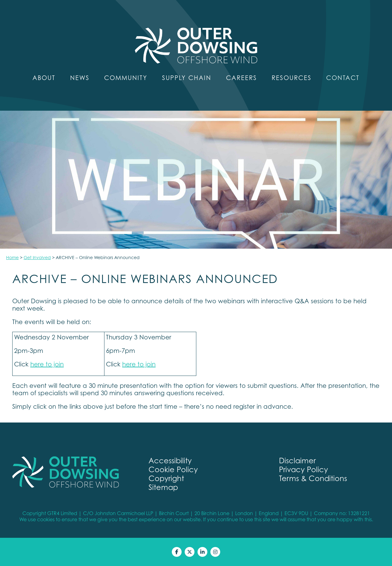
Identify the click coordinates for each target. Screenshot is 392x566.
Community (126, 78)
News (80, 78)
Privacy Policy (303, 470)
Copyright (166, 478)
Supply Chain (187, 78)
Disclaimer (297, 461)
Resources (292, 78)
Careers (241, 78)
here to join (47, 364)
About (44, 78)
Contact (343, 78)
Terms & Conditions (313, 478)
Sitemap (163, 487)
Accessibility (170, 461)
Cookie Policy (173, 470)
